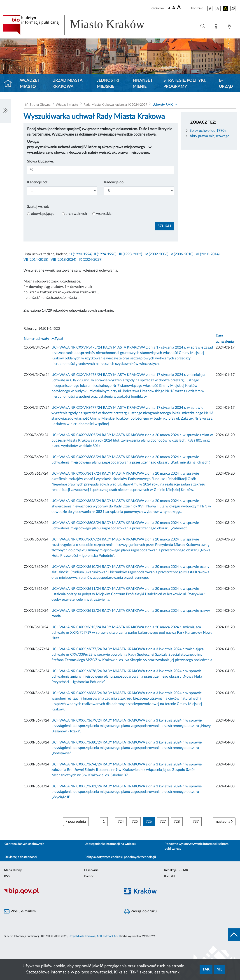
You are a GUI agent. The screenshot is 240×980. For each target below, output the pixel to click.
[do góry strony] (234, 935)
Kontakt (170, 876)
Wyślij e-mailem (20, 911)
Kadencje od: (37, 182)
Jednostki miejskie (108, 84)
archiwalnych (76, 214)
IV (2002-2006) (156, 254)
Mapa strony (13, 870)
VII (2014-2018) (36, 260)
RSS (7, 876)
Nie (219, 969)
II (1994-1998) (105, 254)
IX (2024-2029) (91, 260)
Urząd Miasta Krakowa (67, 84)
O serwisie (91, 870)
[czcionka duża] (183, 8)
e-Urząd (226, 84)
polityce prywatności (94, 972)
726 (149, 822)
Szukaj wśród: (38, 207)
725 (135, 822)
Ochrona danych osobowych (24, 844)
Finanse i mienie (142, 84)
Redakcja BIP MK (176, 870)
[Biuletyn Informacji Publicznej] (60, 894)
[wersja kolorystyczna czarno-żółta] (226, 8)
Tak (206, 969)
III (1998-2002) (130, 254)
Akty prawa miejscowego (210, 136)
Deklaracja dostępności (21, 857)
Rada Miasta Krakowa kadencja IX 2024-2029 (115, 105)
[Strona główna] (10, 84)
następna (224, 821)
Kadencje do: (114, 182)
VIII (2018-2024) (63, 260)
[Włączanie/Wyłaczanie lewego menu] (5, 111)
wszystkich (105, 214)
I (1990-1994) (82, 254)
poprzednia (76, 821)
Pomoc (89, 876)
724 (121, 822)
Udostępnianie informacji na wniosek (110, 844)
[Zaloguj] (230, 27)
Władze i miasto (30, 84)
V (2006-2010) (182, 254)
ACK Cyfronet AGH (108, 936)
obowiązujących (44, 214)
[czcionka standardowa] (169, 8)
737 (196, 822)
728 (177, 822)
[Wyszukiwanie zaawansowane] (203, 26)
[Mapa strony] (217, 27)
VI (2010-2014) (208, 254)
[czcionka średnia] (174, 8)
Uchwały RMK (162, 105)
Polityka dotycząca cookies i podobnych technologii (120, 857)
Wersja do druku (140, 911)
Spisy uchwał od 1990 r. (209, 131)
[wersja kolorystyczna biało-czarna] (218, 8)
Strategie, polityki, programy (185, 84)
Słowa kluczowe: (40, 161)
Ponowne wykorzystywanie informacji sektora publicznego (197, 846)
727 (163, 822)
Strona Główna (40, 105)
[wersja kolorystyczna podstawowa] (210, 8)
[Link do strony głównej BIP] (80, 25)
